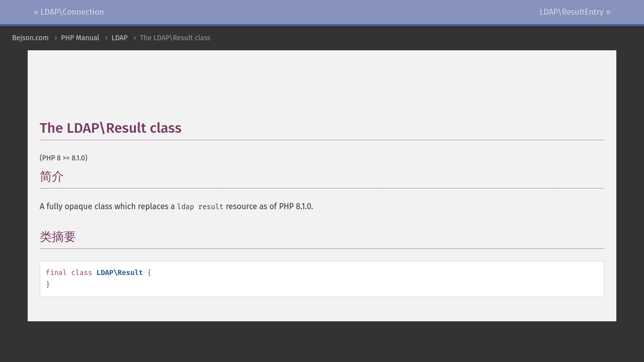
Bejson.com (30, 38)
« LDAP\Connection (69, 12)
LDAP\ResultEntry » (575, 12)
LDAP (120, 38)
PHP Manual (80, 38)
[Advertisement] (284, 90)
